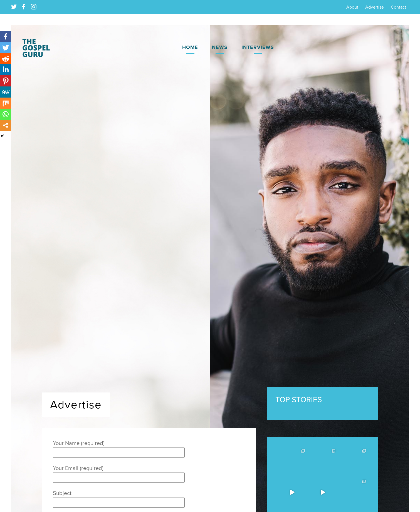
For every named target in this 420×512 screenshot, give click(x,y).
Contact (398, 7)
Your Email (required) (119, 473)
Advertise (375, 7)
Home (190, 47)
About (352, 7)
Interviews (258, 47)
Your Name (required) (119, 448)
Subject (119, 498)
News (220, 47)
